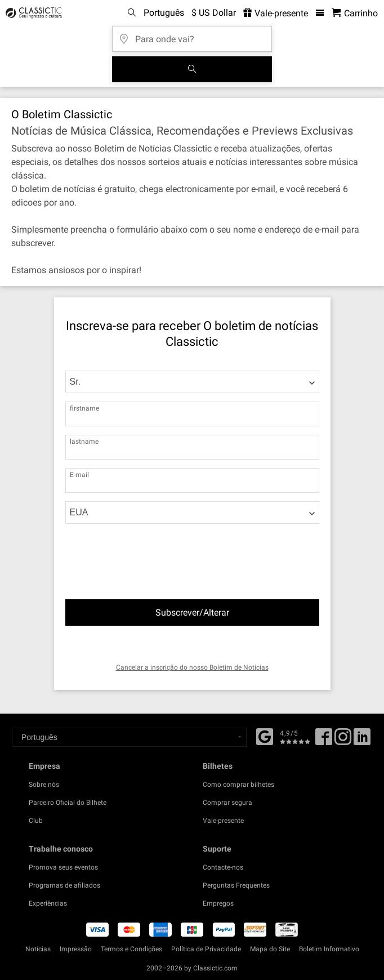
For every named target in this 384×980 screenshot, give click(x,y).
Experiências (48, 903)
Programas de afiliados (64, 885)
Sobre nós (44, 785)
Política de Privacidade (206, 949)
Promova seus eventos (63, 867)
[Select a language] (129, 737)
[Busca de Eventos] (192, 69)
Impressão (76, 949)
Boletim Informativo (329, 949)
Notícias (38, 949)
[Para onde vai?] (192, 35)
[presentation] (155, 550)
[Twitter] (343, 741)
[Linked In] (362, 741)
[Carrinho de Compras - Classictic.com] (355, 13)
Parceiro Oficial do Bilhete (68, 803)
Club (36, 821)
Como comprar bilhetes (238, 785)
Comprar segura (227, 803)
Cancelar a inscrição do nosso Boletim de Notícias (192, 667)
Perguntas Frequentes (236, 885)
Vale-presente (223, 821)
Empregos (218, 903)
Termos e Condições (131, 949)
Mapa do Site (270, 949)
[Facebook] (265, 736)
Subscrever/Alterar (192, 612)
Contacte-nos (223, 867)
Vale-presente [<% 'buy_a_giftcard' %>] (276, 13)
